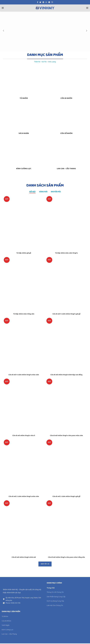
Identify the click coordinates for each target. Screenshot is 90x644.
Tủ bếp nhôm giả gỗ (24, 254)
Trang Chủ (51, 589)
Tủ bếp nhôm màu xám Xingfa (66, 254)
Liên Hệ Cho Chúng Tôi (55, 606)
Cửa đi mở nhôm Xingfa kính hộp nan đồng (66, 375)
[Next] (86, 31)
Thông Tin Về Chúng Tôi (56, 593)
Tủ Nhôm (5, 617)
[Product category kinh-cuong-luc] (24, 154)
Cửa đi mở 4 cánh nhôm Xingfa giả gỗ (66, 314)
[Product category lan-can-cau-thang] (66, 154)
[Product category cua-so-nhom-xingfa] (66, 119)
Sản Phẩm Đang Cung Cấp (57, 597)
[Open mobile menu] (3, 8)
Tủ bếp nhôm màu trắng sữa (24, 314)
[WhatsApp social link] (46, 2)
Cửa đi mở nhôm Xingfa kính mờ (24, 558)
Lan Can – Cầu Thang (10, 635)
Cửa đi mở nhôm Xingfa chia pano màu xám (66, 436)
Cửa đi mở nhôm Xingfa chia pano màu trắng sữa (66, 558)
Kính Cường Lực (8, 630)
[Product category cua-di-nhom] (66, 84)
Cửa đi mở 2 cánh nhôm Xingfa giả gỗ (66, 497)
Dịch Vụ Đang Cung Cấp (56, 602)
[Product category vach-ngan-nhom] (24, 119)
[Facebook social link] (38, 2)
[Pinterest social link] (43, 2)
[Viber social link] (52, 2)
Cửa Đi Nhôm (7, 622)
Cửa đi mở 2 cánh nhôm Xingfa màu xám (24, 497)
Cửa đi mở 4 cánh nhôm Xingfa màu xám (24, 375)
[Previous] (4, 31)
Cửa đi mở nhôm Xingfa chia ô (24, 436)
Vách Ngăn (6, 626)
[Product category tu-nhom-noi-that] (24, 84)
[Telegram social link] (49, 2)
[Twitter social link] (40, 2)
